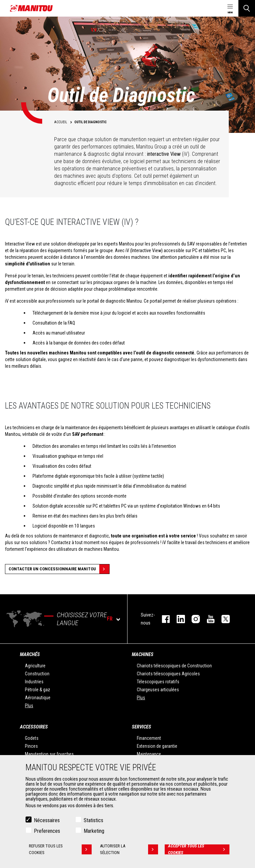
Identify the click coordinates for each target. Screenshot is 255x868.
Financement (149, 738)
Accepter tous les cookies (199, 849)
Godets (32, 738)
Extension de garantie (157, 746)
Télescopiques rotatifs (158, 682)
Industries (34, 682)
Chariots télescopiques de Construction (174, 666)
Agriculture (35, 666)
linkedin (177, 619)
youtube (207, 619)
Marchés (30, 654)
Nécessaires (47, 820)
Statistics (93, 820)
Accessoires (34, 727)
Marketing (94, 831)
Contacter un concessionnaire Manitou (59, 569)
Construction (37, 674)
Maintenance (149, 754)
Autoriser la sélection (129, 849)
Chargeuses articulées (158, 690)
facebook (163, 619)
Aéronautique (38, 698)
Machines (143, 654)
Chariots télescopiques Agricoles (168, 674)
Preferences (47, 831)
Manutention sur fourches (49, 754)
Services (141, 727)
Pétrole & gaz (38, 690)
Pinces (31, 746)
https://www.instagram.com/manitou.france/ (192, 619)
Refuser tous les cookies (60, 849)
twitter (222, 619)
